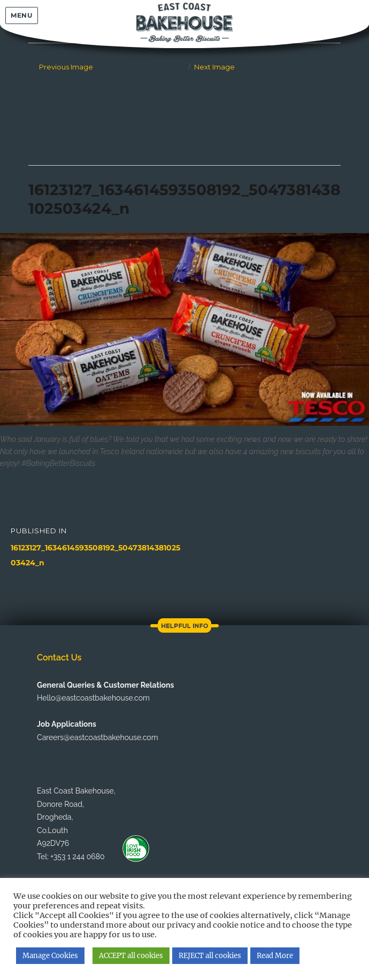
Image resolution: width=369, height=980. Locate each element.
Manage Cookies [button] (50, 956)
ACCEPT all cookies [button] (131, 956)
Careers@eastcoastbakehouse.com (97, 737)
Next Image (214, 67)
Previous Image (66, 67)
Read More (275, 956)
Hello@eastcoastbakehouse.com (93, 698)
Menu (21, 15)
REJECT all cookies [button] (210, 956)
